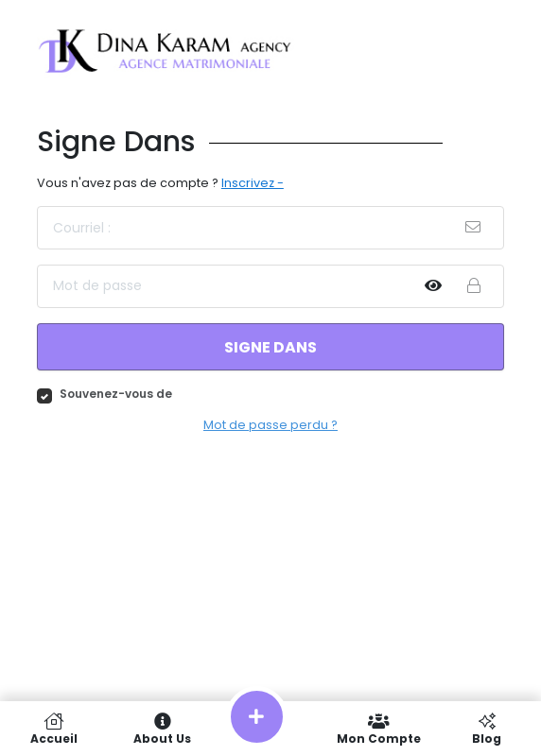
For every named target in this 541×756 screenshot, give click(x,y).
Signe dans (270, 347)
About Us (162, 729)
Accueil (54, 729)
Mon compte (378, 729)
